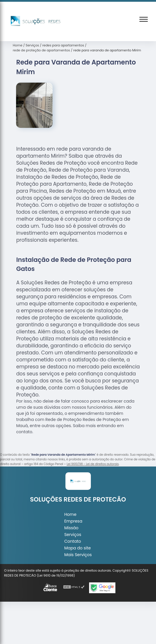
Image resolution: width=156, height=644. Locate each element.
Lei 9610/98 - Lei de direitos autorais (93, 464)
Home (70, 514)
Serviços (73, 535)
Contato (73, 541)
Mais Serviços (78, 555)
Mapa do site (78, 548)
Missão (71, 528)
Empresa (73, 521)
